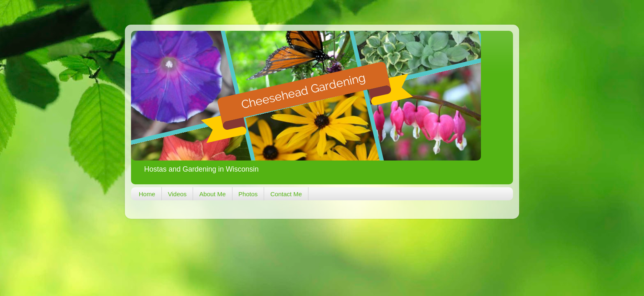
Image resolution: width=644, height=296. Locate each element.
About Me (212, 194)
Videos (177, 194)
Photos (248, 194)
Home (147, 194)
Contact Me (286, 194)
